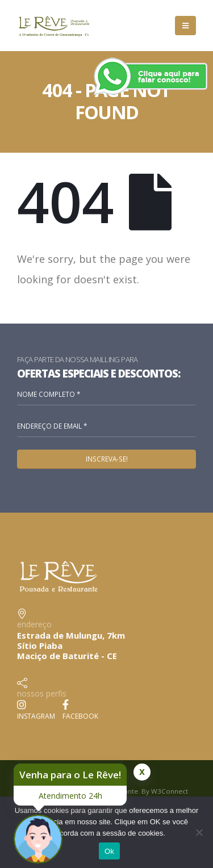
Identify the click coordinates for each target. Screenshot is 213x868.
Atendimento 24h (70, 796)
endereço (34, 624)
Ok (109, 851)
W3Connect (170, 791)
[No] (199, 832)
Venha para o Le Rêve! (70, 775)
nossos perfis (42, 693)
